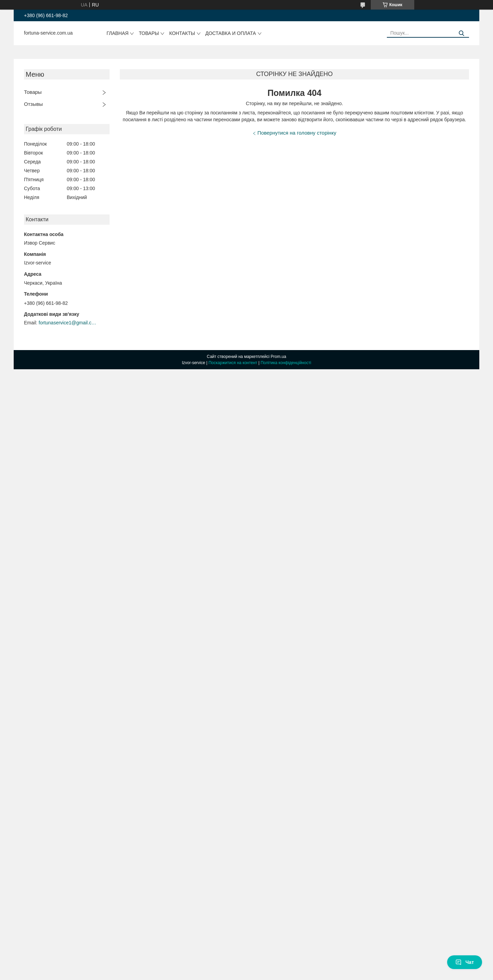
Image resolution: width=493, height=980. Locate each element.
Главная (117, 33)
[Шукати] (461, 33)
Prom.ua (279, 357)
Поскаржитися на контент (233, 363)
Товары (149, 33)
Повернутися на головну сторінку (297, 133)
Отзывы (33, 104)
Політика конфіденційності (286, 363)
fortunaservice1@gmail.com (68, 323)
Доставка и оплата (231, 33)
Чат (465, 962)
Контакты (182, 33)
